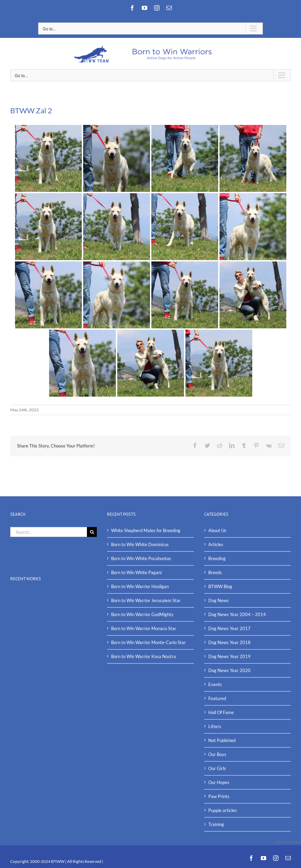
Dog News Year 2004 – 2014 (237, 614)
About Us (217, 530)
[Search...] (49, 532)
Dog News (219, 600)
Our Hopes (219, 782)
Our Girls (217, 768)
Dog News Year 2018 (229, 642)
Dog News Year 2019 (229, 656)
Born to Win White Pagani (136, 572)
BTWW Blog (220, 586)
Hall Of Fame (221, 712)
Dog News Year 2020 (229, 670)
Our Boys (217, 754)
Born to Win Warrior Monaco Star (144, 628)
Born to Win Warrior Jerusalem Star (146, 600)
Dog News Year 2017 (229, 628)
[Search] (92, 532)
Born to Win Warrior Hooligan (140, 586)
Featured (217, 698)
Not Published (222, 740)
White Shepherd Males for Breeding (146, 530)
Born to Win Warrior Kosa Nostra (144, 656)
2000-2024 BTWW (48, 861)
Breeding (217, 558)
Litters (215, 726)
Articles (216, 544)
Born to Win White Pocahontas (141, 558)
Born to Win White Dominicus (140, 544)
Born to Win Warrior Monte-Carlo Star (148, 642)
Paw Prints (219, 796)
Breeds (215, 572)
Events (215, 684)
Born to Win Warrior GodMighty (142, 614)
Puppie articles (223, 810)
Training (216, 824)
